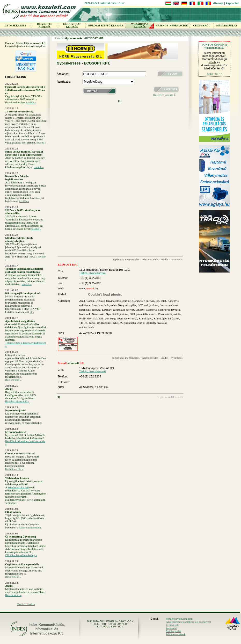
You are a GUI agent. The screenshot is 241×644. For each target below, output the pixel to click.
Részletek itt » (13, 577)
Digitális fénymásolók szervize (113, 301)
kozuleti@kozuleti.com (179, 619)
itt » (32, 312)
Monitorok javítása (169, 310)
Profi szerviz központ (91, 318)
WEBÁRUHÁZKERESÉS (140, 25)
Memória (151, 310)
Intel (163, 301)
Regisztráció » (13, 380)
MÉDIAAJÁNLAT (227, 26)
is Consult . (71, 363)
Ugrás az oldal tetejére (170, 397)
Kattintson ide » (14, 469)
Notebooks (98, 314)
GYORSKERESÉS (15, 26)
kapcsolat (171, 628)
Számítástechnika (127, 318)
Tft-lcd (83, 323)
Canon (90, 301)
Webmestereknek (176, 634)
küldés (165, 259)
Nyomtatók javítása (117, 314)
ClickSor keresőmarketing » (21, 555)
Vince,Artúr (118, 3)
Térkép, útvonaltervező (92, 273)
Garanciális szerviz (143, 301)
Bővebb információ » (17, 401)
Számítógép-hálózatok (166, 318)
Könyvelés (110, 305)
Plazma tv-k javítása (170, 314)
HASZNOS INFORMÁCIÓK (172, 26)
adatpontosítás (150, 259)
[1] (120, 101)
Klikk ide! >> (214, 74)
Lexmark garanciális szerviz (118, 310)
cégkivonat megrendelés (126, 259)
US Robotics (104, 323)
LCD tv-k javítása (148, 305)
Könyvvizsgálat (127, 305)
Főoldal (58, 38)
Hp (157, 301)
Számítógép (145, 318)
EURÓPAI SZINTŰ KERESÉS (106, 26)
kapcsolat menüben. (30, 527)
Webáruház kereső (18, 487)
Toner (92, 323)
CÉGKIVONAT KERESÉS (72, 25)
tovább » (31, 102)
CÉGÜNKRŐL (202, 26)
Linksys (140, 310)
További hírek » (26, 604)
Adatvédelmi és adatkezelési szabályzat (188, 622)
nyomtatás (177, 259)
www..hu (88, 288)
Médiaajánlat (173, 631)
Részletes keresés (163, 95)
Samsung (110, 318)
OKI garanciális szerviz (143, 314)
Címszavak (172, 625)
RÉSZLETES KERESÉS (45, 25)
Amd (82, 301)
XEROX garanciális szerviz (129, 323)
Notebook (85, 314)
